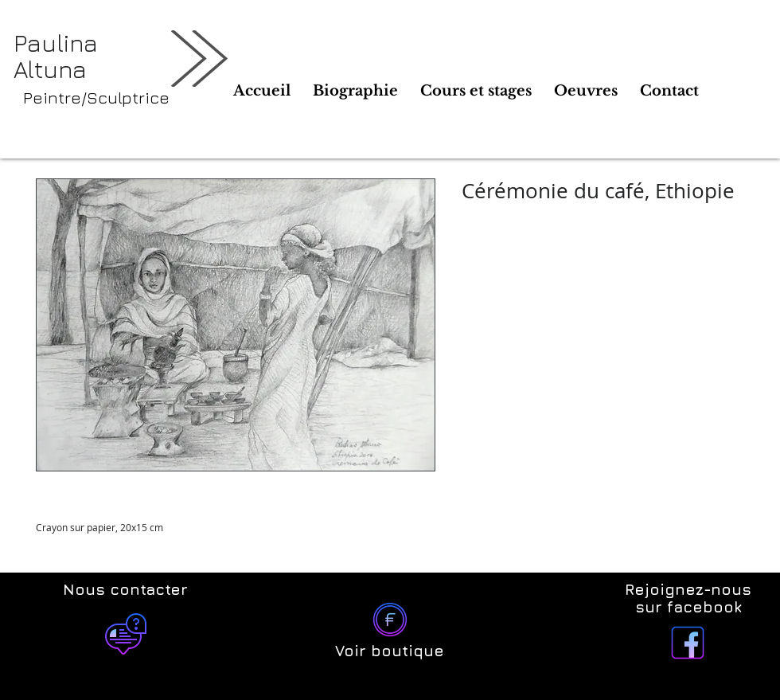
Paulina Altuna (56, 56)
